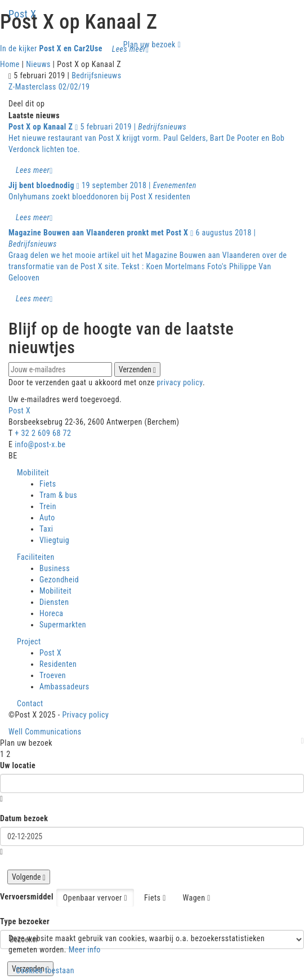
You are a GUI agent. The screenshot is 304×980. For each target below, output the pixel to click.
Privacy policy (85, 715)
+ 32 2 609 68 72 (43, 433)
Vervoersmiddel (27, 897)
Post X (23, 14)
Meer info (85, 950)
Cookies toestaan (45, 970)
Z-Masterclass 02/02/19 (49, 87)
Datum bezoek (24, 818)
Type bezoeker (25, 921)
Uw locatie (18, 765)
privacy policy (179, 382)
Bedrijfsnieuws (96, 75)
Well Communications (45, 732)
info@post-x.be (40, 444)
